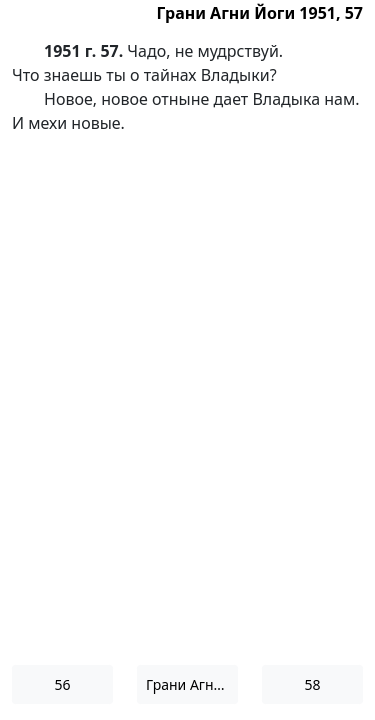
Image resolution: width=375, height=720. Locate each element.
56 (62, 684)
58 (312, 684)
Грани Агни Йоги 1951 (192, 684)
